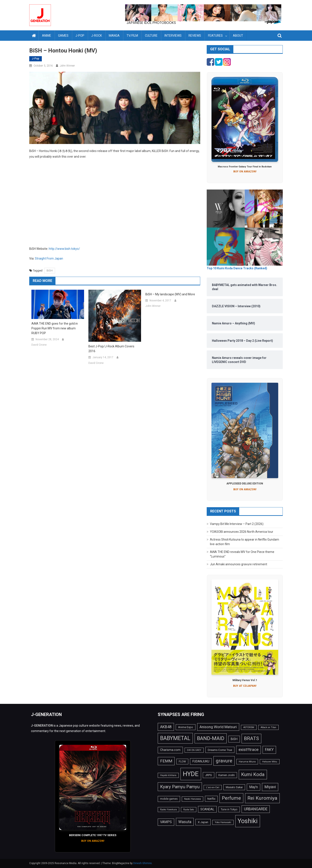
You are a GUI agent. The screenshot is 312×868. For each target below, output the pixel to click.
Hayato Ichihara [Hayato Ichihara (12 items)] (168, 775)
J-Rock (97, 36)
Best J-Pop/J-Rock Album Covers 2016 (111, 349)
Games (63, 36)
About (238, 36)
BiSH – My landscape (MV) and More (170, 294)
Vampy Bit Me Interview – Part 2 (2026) (237, 524)
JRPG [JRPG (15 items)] (209, 775)
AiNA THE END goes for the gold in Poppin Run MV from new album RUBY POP (55, 328)
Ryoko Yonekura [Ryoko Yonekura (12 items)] (168, 810)
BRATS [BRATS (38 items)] (251, 738)
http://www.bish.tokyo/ (64, 249)
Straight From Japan (49, 258)
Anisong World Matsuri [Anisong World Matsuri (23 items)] (218, 727)
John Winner (67, 66)
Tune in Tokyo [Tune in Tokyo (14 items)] (229, 809)
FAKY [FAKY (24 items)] (269, 750)
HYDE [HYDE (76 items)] (191, 774)
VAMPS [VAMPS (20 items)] (166, 822)
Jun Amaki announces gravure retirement (239, 564)
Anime (47, 36)
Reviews (195, 36)
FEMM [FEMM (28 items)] (166, 761)
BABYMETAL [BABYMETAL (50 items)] (175, 738)
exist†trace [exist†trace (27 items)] (249, 750)
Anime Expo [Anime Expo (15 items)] (186, 727)
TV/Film (132, 36)
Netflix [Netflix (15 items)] (211, 799)
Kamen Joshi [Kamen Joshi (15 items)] (227, 775)
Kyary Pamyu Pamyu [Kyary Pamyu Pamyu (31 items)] (180, 787)
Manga (114, 36)
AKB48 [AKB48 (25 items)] (166, 727)
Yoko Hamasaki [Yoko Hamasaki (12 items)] (223, 822)
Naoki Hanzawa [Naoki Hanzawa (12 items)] (193, 799)
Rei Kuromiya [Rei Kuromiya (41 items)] (262, 798)
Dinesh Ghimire (142, 863)
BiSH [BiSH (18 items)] (234, 739)
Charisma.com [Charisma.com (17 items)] (170, 750)
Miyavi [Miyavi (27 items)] (270, 787)
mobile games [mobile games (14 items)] (169, 799)
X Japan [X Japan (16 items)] (203, 822)
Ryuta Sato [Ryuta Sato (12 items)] (189, 810)
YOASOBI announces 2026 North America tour (242, 532)
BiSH (50, 271)
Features (215, 36)
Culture (151, 36)
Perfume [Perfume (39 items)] (231, 798)
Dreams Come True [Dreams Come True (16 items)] (220, 750)
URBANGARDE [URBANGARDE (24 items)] (256, 809)
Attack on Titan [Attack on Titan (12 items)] (268, 727)
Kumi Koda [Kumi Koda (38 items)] (253, 774)
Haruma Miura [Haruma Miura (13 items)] (247, 762)
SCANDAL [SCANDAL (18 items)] (207, 809)
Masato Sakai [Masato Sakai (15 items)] (234, 787)
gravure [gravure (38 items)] (224, 761)
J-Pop (80, 36)
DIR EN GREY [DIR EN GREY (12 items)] (194, 750)
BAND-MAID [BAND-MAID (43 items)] (211, 738)
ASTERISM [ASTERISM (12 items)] (249, 727)
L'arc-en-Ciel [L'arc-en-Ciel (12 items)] (213, 787)
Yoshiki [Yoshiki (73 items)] (248, 821)
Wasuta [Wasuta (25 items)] (185, 822)
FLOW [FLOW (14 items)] (182, 762)
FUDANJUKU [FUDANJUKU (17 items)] (201, 761)
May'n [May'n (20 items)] (253, 787)
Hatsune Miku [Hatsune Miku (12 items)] (270, 762)
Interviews (173, 36)
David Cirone (39, 345)
